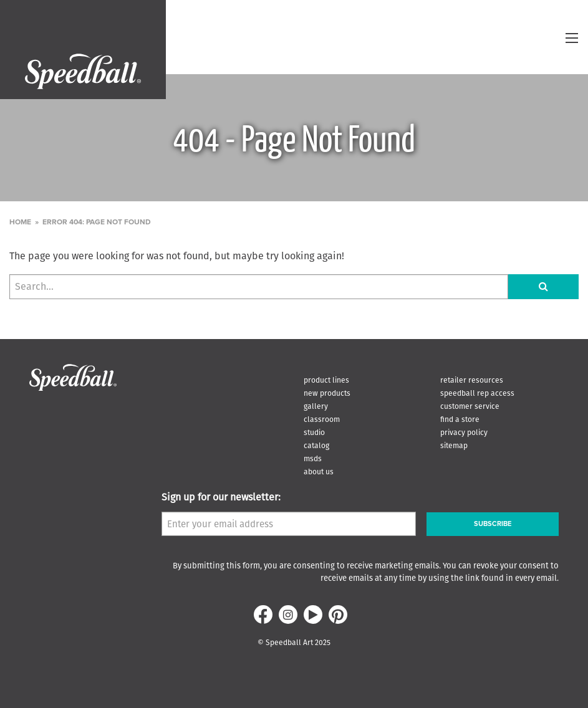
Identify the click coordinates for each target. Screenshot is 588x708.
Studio (314, 432)
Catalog (316, 445)
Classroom (322, 419)
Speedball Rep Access (477, 393)
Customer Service (470, 406)
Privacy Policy (464, 432)
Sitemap (454, 445)
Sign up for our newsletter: (221, 497)
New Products (327, 393)
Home (20, 222)
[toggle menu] (572, 38)
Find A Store (460, 419)
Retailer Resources (472, 380)
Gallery (316, 406)
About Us (319, 471)
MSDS (313, 458)
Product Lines (326, 380)
